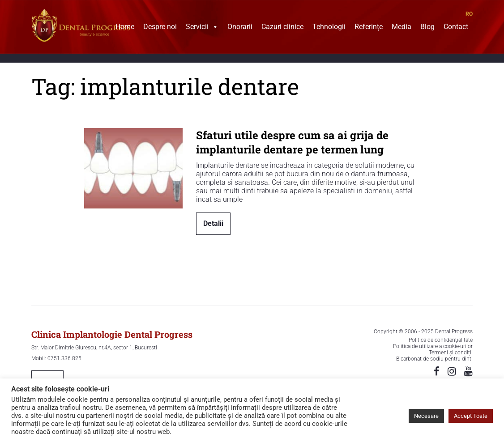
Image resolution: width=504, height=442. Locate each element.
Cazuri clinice (282, 28)
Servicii (202, 28)
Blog (427, 28)
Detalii (213, 223)
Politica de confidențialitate (441, 340)
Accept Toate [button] (471, 416)
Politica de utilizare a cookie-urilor (433, 346)
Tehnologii (329, 28)
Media (401, 28)
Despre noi (160, 28)
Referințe (369, 28)
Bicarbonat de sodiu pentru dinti (434, 359)
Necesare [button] (426, 416)
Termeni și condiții (451, 353)
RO (469, 14)
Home (125, 28)
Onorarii (240, 28)
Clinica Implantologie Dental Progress (112, 334)
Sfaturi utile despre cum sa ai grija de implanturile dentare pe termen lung (292, 142)
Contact (456, 28)
